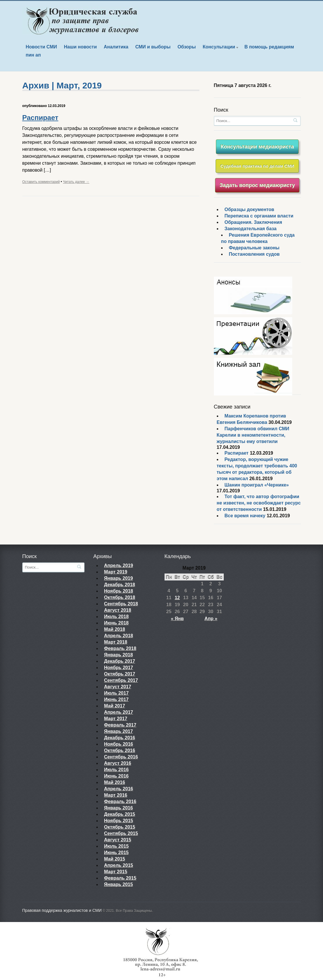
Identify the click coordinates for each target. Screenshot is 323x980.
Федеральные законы (254, 248)
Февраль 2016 (120, 802)
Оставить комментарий (41, 182)
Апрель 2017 (119, 712)
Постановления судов (254, 254)
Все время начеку (245, 516)
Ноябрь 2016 (119, 744)
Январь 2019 (119, 578)
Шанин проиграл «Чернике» (257, 485)
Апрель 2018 (119, 636)
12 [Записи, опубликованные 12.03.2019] (177, 598)
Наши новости (80, 47)
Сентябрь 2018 (121, 604)
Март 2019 (116, 572)
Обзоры (187, 47)
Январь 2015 (119, 884)
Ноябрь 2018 (119, 591)
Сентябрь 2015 (121, 833)
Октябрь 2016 (120, 751)
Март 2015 (116, 872)
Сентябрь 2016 (121, 757)
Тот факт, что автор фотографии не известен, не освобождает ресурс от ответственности (259, 503)
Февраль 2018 (120, 648)
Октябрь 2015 (120, 827)
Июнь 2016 (117, 776)
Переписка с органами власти (259, 216)
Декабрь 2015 (120, 814)
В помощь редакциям (269, 47)
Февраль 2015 (120, 878)
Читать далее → (76, 182)
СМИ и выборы (153, 47)
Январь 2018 (119, 655)
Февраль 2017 (120, 725)
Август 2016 (118, 763)
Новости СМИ (41, 47)
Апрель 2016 (119, 789)
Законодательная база (251, 229)
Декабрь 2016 (120, 738)
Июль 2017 (117, 693)
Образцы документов (249, 209)
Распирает (40, 118)
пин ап (33, 55)
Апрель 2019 (119, 566)
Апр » (211, 619)
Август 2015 (118, 840)
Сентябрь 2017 (121, 680)
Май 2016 (115, 782)
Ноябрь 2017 (119, 668)
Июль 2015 (117, 846)
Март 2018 (116, 642)
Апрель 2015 (119, 865)
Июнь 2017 (117, 699)
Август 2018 (118, 610)
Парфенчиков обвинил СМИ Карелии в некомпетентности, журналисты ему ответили (253, 435)
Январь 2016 (119, 808)
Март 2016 (116, 795)
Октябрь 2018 (120, 597)
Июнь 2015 (117, 853)
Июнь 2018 (117, 623)
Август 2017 (118, 687)
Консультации (219, 48)
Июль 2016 (117, 770)
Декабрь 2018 (120, 585)
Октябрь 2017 (120, 674)
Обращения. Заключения (253, 222)
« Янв (177, 619)
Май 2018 (115, 629)
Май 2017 (115, 706)
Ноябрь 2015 (119, 821)
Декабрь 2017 (120, 661)
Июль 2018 (117, 617)
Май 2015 (115, 859)
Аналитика (116, 47)
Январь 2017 (119, 731)
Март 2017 (116, 719)
